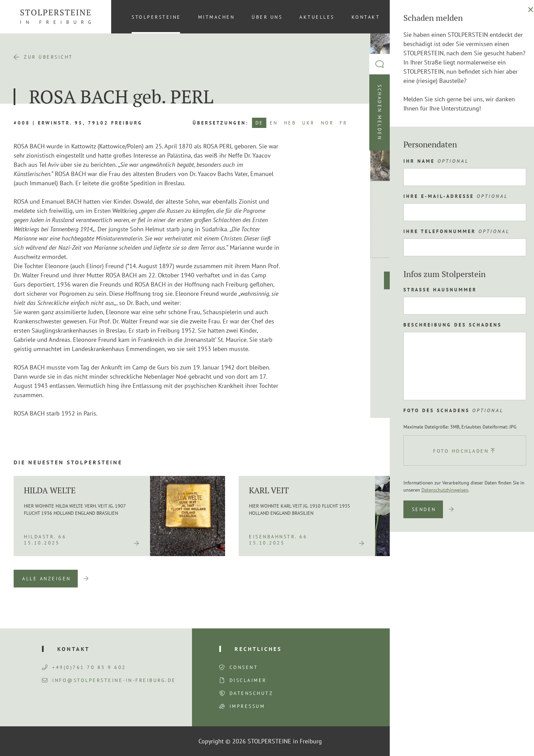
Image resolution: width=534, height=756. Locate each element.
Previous (475, 579)
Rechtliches (258, 649)
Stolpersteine (156, 17)
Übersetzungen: (221, 123)
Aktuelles (317, 17)
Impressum (247, 706)
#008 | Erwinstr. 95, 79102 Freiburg (78, 123)
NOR (327, 123)
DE (259, 123)
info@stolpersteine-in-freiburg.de (109, 680)
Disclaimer (248, 680)
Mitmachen (217, 17)
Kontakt (366, 17)
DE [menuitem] (510, 17)
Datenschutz (251, 693)
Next (510, 579)
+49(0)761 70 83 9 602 (84, 667)
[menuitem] (510, 17)
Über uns (267, 17)
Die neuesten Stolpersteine (68, 462)
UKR (308, 123)
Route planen (416, 280)
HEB (290, 123)
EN (274, 123)
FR (343, 123)
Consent (244, 667)
